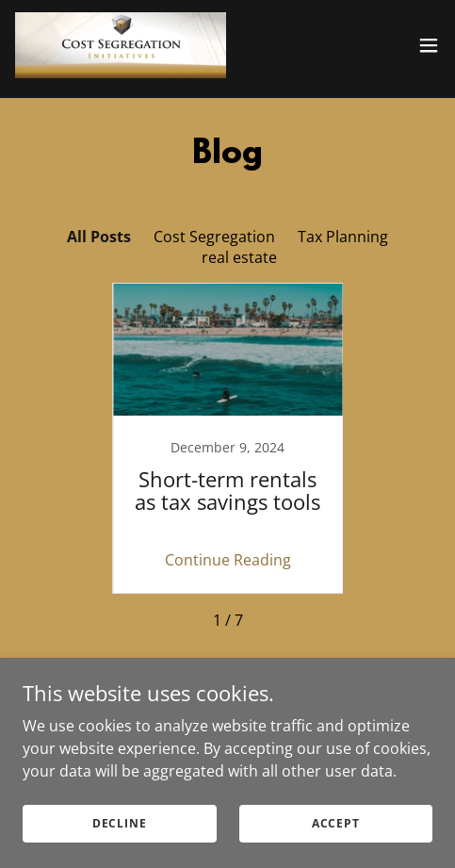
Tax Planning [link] (343, 237)
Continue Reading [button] (228, 560)
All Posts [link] (99, 237)
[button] (429, 45)
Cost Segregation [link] (214, 237)
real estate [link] (239, 257)
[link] (121, 45)
